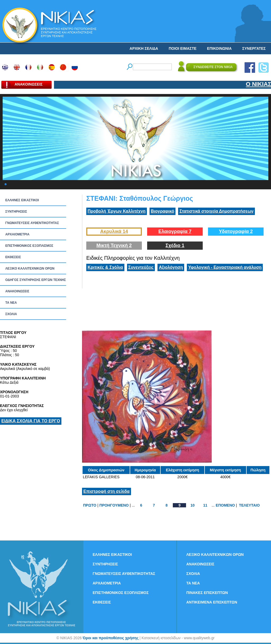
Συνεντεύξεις (141, 267)
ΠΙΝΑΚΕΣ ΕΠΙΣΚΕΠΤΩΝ (207, 593)
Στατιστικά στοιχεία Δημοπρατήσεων (216, 211)
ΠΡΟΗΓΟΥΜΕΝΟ (114, 505)
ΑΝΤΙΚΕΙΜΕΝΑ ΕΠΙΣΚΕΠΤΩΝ (212, 602)
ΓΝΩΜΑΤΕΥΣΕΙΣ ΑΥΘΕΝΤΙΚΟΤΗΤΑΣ (32, 223)
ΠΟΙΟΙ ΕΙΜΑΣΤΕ (182, 48)
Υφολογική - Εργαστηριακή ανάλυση (225, 267)
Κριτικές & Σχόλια (105, 267)
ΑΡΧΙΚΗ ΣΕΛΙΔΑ (144, 48)
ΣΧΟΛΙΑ (11, 314)
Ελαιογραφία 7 (175, 231)
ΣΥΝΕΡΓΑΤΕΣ (254, 48)
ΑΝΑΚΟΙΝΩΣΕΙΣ (17, 291)
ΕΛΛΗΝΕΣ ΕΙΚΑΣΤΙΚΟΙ (22, 200)
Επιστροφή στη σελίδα (107, 491)
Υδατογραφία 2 (236, 231)
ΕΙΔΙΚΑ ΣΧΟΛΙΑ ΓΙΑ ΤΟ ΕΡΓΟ (31, 421)
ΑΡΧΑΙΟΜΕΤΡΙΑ (17, 234)
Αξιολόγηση (171, 267)
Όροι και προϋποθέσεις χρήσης (110, 638)
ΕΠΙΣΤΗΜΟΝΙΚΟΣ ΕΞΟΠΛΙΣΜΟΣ (29, 246)
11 (205, 505)
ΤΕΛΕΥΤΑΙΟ (249, 505)
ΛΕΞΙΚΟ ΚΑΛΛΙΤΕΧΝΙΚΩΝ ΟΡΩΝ (30, 269)
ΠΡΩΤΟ (90, 505)
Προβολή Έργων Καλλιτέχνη (117, 211)
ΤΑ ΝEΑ (11, 303)
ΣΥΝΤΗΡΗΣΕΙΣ (16, 212)
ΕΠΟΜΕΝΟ (225, 505)
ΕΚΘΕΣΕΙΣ (13, 257)
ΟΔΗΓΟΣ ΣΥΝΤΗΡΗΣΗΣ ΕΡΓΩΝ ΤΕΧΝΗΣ (36, 280)
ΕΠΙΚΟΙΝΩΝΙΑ (219, 48)
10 (193, 505)
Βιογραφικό (162, 211)
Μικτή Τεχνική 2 (114, 245)
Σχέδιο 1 (175, 245)
